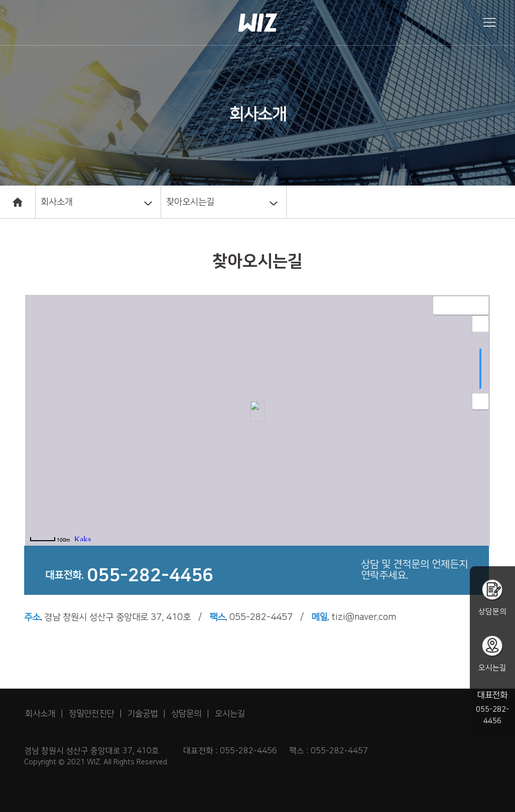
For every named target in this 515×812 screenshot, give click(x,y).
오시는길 (230, 714)
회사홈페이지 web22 (257, 22)
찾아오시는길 (190, 202)
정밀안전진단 (91, 714)
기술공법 (143, 714)
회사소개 (57, 202)
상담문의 (186, 714)
